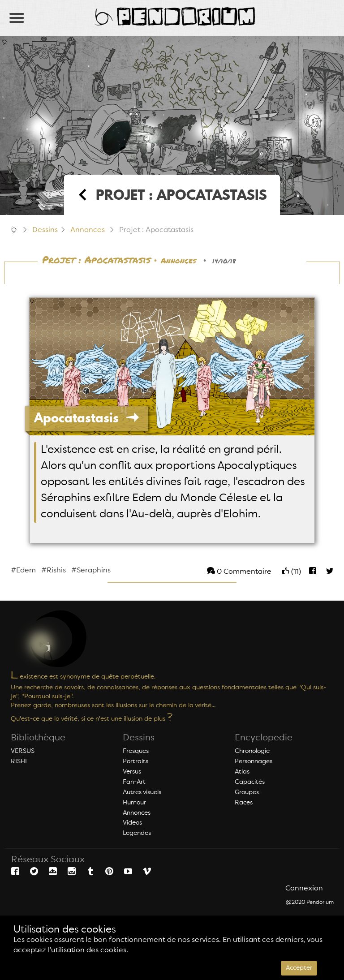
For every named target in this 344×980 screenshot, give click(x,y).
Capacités (250, 782)
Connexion (304, 889)
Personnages (254, 761)
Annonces (88, 230)
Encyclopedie (264, 738)
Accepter (299, 968)
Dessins (45, 230)
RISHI (19, 761)
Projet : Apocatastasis (96, 260)
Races (244, 803)
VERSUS (23, 751)
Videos (132, 823)
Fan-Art (134, 782)
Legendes (137, 833)
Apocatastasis (86, 418)
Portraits (135, 761)
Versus (132, 772)
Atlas (242, 772)
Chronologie (252, 751)
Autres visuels (142, 792)
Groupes (247, 792)
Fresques (136, 751)
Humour (134, 803)
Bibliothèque (38, 738)
